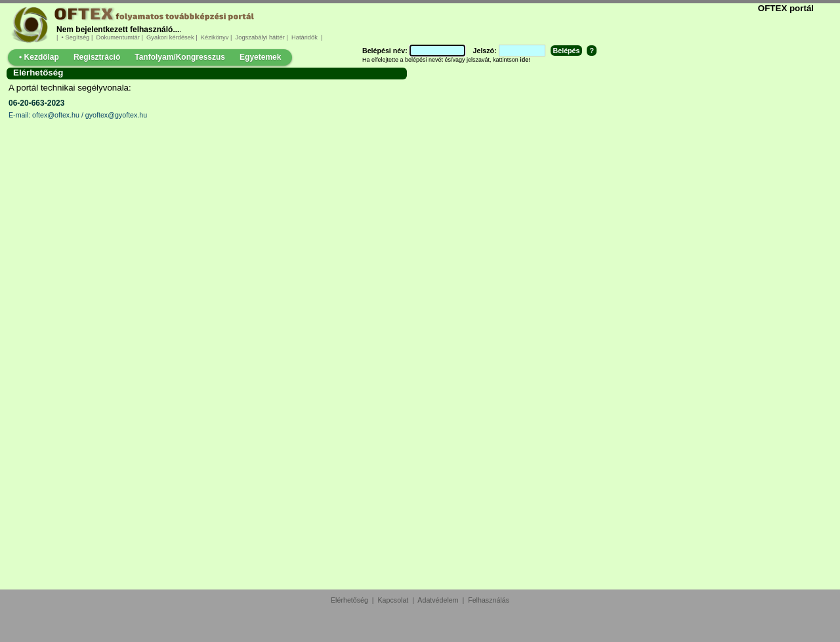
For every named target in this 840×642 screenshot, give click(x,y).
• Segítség (75, 37)
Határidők (304, 37)
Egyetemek (260, 57)
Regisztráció (97, 57)
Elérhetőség (349, 600)
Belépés (567, 51)
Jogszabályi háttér (260, 37)
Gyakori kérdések (170, 37)
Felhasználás (489, 600)
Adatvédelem (438, 600)
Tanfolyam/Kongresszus (180, 57)
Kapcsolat (393, 600)
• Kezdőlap (39, 57)
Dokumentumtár (118, 37)
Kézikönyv (215, 37)
